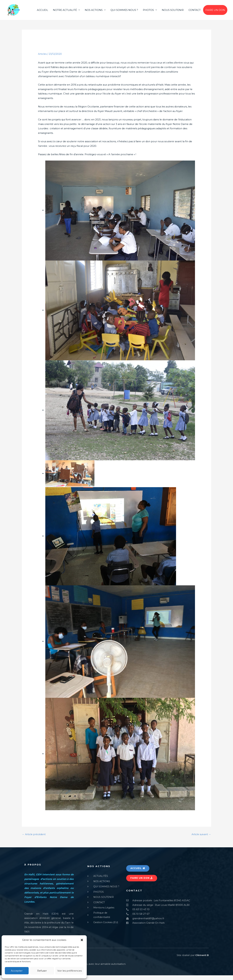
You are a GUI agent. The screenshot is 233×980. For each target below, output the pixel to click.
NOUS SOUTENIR (173, 12)
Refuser (42, 971)
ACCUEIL (42, 12)
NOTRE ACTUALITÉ (65, 12)
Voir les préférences (69, 971)
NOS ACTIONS (94, 12)
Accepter (17, 971)
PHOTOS (148, 12)
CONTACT (195, 12)
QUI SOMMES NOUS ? (124, 12)
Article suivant (201, 839)
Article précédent (35, 839)
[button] (82, 940)
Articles (43, 58)
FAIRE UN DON (215, 12)
